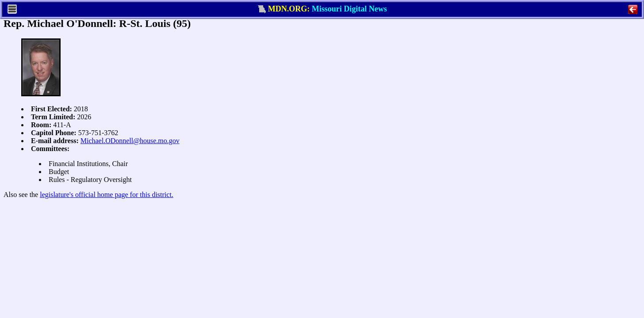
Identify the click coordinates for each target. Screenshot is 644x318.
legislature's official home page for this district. (107, 195)
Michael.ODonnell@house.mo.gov (130, 141)
